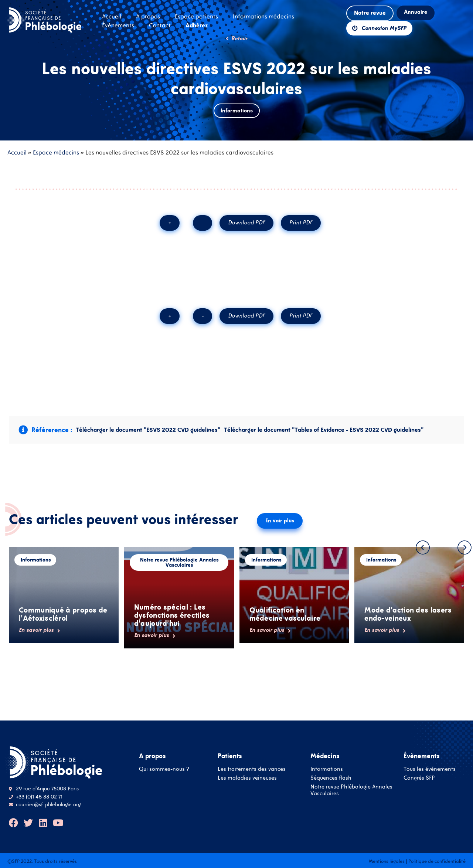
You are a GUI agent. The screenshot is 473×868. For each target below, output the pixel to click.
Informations (327, 769)
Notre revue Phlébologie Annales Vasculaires (351, 790)
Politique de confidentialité (437, 861)
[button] (423, 547)
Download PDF (246, 222)
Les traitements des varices (252, 769)
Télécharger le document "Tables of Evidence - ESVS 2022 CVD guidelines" (324, 430)
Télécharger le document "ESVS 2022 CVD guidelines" (148, 430)
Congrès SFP (419, 778)
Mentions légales (387, 861)
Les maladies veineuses (247, 778)
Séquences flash (331, 778)
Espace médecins (56, 152)
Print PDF (301, 222)
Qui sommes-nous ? (164, 769)
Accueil (17, 152)
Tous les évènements (430, 769)
